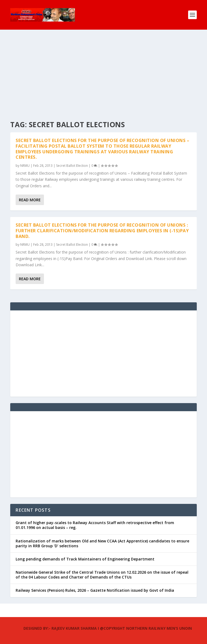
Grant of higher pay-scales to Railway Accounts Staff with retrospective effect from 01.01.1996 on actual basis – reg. (95, 525)
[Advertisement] (103, 70)
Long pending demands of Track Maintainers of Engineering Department (85, 559)
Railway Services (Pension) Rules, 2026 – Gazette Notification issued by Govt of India (95, 590)
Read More (30, 200)
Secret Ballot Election (72, 166)
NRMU (25, 166)
